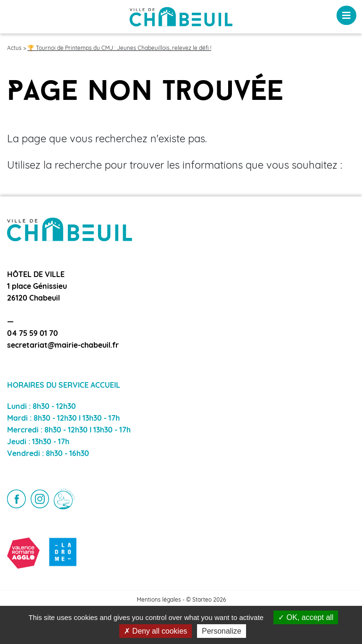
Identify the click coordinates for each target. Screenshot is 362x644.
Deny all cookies (156, 631)
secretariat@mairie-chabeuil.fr (63, 346)
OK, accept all (306, 617)
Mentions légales (159, 600)
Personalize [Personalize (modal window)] (222, 631)
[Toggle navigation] (346, 15)
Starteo (202, 600)
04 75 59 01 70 (33, 334)
